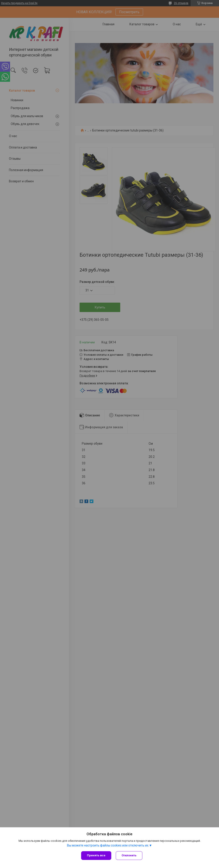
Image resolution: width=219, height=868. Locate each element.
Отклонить (129, 855)
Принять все (96, 855)
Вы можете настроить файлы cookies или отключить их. (108, 845)
